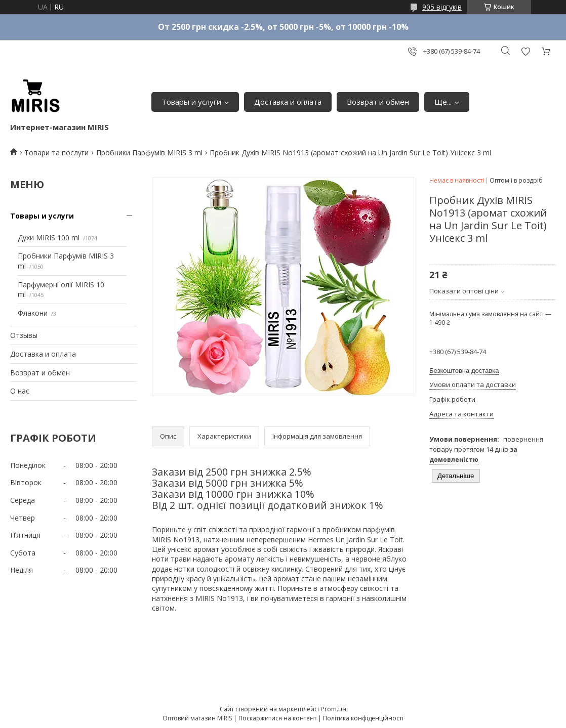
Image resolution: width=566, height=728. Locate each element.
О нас (20, 391)
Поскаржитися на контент (277, 718)
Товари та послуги (56, 153)
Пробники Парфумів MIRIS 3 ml (149, 153)
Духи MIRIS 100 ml (49, 238)
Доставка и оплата (288, 102)
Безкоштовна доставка (464, 371)
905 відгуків (442, 7)
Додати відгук (525, 51)
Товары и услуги (191, 102)
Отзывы (24, 335)
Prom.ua (333, 709)
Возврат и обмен (378, 102)
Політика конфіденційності (363, 718)
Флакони (33, 313)
